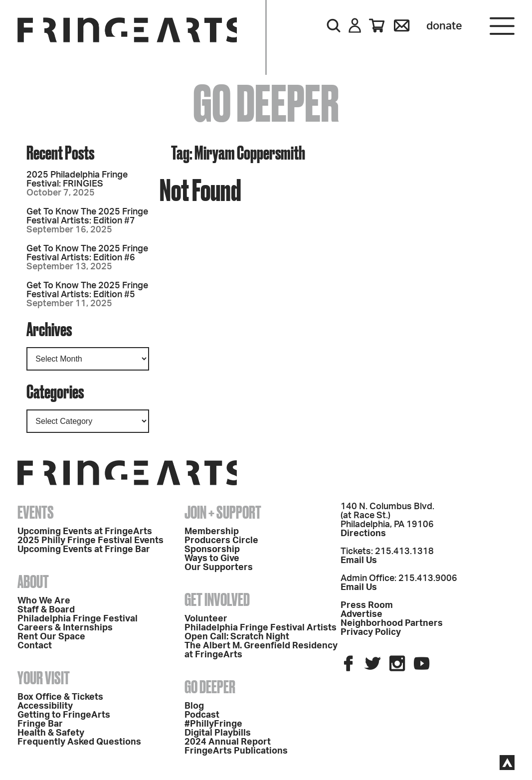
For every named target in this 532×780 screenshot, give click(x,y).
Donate (444, 26)
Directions (363, 534)
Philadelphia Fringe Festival (78, 619)
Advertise (361, 614)
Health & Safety (51, 733)
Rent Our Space (51, 637)
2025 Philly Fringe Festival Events (90, 541)
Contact (35, 646)
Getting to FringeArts (64, 715)
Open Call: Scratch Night (237, 637)
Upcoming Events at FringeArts (85, 532)
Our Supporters (219, 568)
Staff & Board (46, 610)
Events (36, 512)
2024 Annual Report (228, 742)
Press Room (367, 605)
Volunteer (206, 619)
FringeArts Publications (236, 751)
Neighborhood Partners (392, 623)
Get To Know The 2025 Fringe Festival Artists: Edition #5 (87, 290)
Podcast (202, 715)
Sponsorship (212, 550)
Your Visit (44, 678)
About (33, 582)
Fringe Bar (40, 724)
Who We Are (44, 601)
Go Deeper (210, 687)
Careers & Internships (65, 628)
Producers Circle (221, 541)
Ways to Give (212, 559)
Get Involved (217, 599)
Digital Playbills (218, 733)
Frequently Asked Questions (79, 742)
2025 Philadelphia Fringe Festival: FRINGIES (77, 180)
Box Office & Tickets (60, 697)
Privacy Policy (371, 632)
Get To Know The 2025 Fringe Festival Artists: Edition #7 (87, 216)
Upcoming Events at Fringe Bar (84, 550)
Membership (212, 532)
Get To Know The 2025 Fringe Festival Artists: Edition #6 (87, 253)
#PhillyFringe (213, 724)
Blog (194, 706)
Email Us (359, 561)
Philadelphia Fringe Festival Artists (261, 628)
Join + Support (223, 512)
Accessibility (45, 706)
